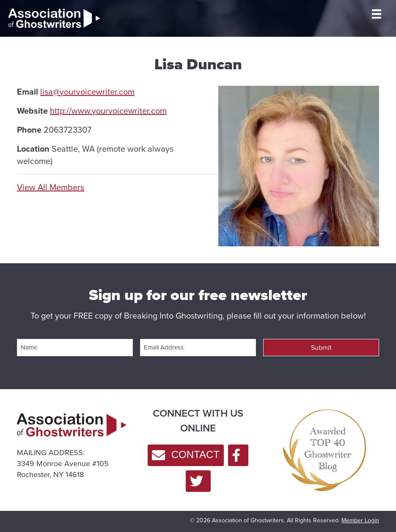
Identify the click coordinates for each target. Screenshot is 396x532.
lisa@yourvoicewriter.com (87, 92)
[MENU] (377, 14)
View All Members (51, 187)
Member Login (360, 520)
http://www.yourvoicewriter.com (108, 111)
